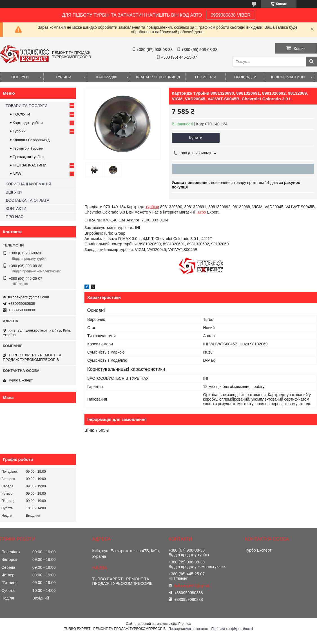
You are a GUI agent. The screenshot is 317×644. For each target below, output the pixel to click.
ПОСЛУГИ (20, 77)
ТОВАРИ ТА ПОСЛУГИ (26, 106)
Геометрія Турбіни (28, 148)
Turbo (201, 212)
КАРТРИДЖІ (107, 77)
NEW (17, 174)
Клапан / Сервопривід (31, 140)
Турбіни (19, 131)
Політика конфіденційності (232, 629)
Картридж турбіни (28, 123)
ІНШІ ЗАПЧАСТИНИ (288, 77)
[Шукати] (311, 62)
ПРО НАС (14, 217)
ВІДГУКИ (14, 192)
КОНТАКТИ (16, 208)
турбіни (152, 207)
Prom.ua (185, 624)
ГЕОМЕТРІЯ (206, 77)
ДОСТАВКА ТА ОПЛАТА (27, 200)
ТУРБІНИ (63, 77)
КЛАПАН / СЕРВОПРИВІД (158, 77)
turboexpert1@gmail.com (29, 297)
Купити (196, 138)
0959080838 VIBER (230, 15)
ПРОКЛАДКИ (245, 77)
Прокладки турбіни (29, 157)
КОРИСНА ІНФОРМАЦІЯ (28, 184)
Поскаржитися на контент (188, 629)
